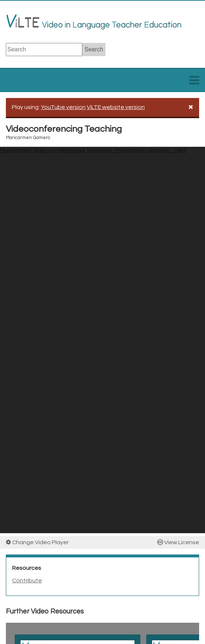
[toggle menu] (194, 83)
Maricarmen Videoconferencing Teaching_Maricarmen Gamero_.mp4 (93, 150)
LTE (23, 24)
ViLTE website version (116, 107)
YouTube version (63, 107)
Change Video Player (37, 542)
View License (178, 542)
